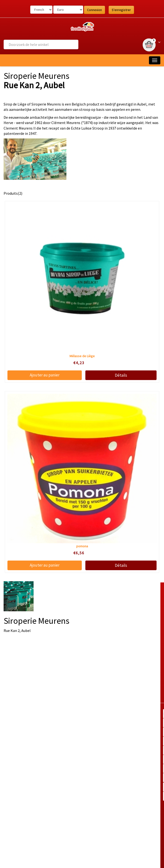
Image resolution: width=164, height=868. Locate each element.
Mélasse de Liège (82, 356)
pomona (82, 546)
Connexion (94, 10)
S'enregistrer (121, 10)
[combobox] (41, 44)
